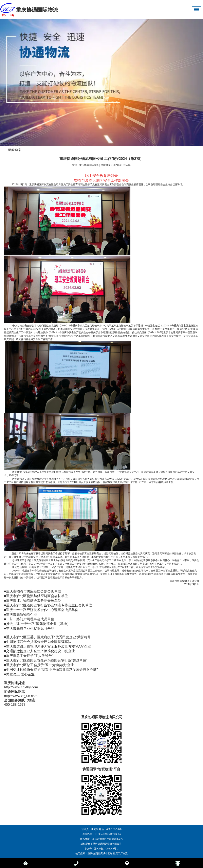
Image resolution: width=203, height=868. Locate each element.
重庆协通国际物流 (89, 165)
